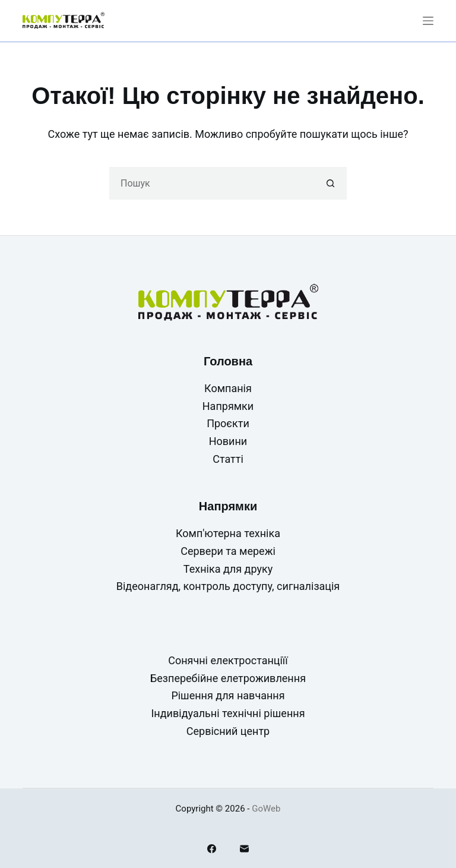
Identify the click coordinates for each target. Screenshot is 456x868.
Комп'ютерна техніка (228, 533)
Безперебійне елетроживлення (228, 678)
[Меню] (428, 21)
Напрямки (228, 406)
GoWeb (266, 809)
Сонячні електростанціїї (228, 660)
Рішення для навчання (228, 695)
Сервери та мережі (228, 551)
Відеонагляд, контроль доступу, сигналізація (228, 586)
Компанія (228, 388)
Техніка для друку (228, 569)
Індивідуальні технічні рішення (228, 713)
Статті (228, 459)
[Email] (244, 849)
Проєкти (228, 423)
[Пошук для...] (212, 183)
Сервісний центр (228, 731)
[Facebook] (212, 849)
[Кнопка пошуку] (330, 183)
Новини (228, 441)
